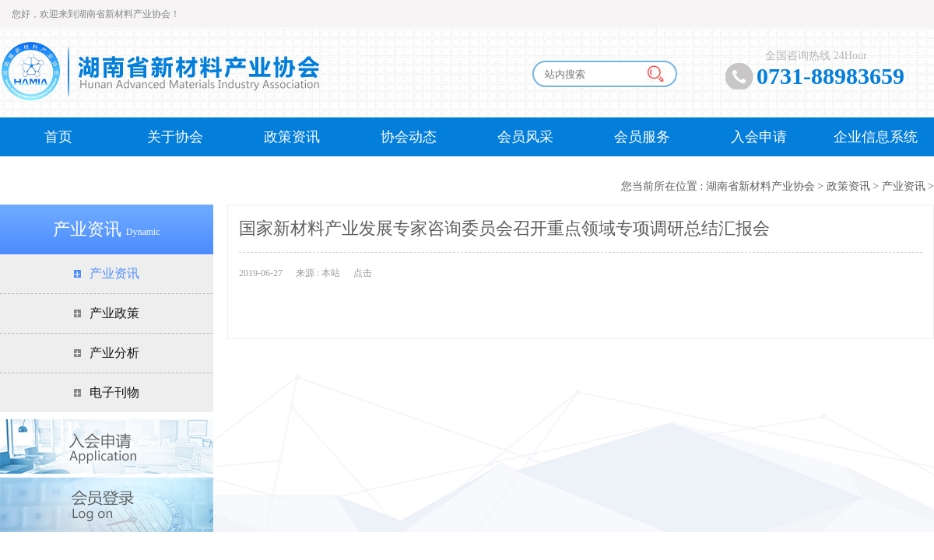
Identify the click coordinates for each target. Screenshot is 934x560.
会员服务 (642, 137)
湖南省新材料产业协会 (760, 186)
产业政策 (114, 313)
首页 (58, 137)
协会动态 (409, 137)
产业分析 (114, 353)
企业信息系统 (876, 137)
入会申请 (759, 137)
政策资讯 (292, 137)
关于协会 (175, 137)
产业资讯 (904, 186)
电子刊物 (114, 392)
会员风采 (525, 137)
